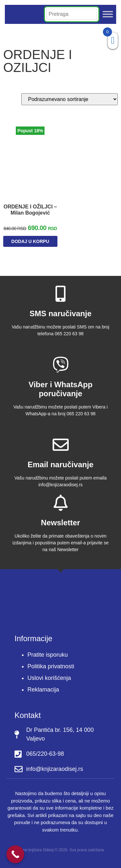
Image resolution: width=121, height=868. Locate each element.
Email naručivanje (60, 464)
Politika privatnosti (51, 666)
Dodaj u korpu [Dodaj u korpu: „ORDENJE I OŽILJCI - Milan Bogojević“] (30, 241)
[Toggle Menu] (108, 14)
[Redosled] (70, 99)
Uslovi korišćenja (49, 678)
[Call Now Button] (15, 854)
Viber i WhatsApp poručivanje (60, 389)
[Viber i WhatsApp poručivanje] (61, 365)
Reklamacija (43, 690)
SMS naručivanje (60, 313)
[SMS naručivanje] (61, 294)
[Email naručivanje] (61, 445)
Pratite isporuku (48, 655)
